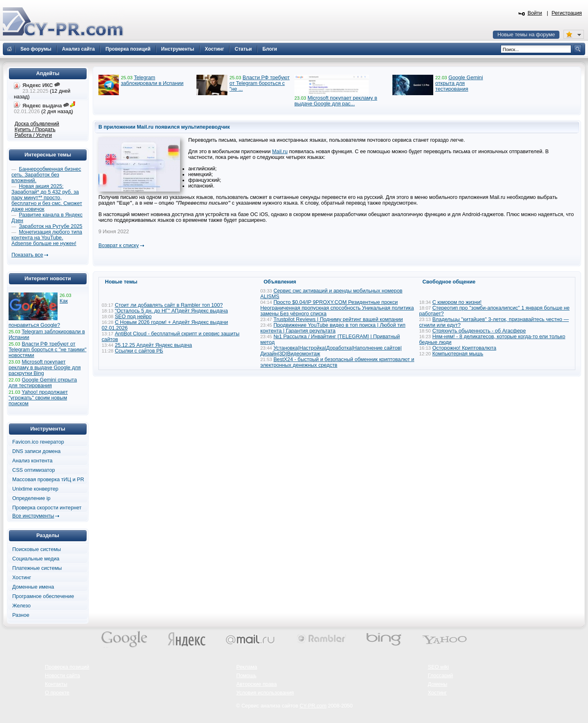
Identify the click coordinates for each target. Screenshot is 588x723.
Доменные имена (33, 587)
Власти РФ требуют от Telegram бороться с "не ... (259, 83)
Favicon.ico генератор (38, 442)
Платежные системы (37, 568)
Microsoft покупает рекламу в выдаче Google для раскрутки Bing (45, 368)
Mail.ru (280, 152)
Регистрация (567, 13)
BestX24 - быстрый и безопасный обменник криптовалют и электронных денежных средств (337, 362)
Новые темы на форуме (526, 35)
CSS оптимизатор (34, 470)
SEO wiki (438, 667)
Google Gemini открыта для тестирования (459, 83)
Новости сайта (62, 676)
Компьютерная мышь (458, 354)
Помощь (246, 676)
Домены (438, 684)
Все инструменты (33, 516)
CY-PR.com (313, 706)
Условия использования (265, 693)
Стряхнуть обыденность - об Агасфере (479, 331)
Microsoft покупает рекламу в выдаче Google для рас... (336, 101)
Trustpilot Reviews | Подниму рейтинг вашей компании (338, 319)
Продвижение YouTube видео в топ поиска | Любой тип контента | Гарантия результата (333, 328)
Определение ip (31, 498)
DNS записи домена (36, 451)
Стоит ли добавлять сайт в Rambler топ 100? (169, 305)
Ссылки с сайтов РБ (139, 351)
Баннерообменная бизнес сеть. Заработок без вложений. (46, 175)
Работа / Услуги (33, 135)
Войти (535, 13)
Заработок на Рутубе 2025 (50, 226)
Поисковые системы (37, 549)
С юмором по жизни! (457, 302)
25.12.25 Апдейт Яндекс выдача (153, 345)
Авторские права (257, 684)
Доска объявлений (37, 124)
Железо (21, 606)
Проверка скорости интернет (47, 508)
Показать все (27, 255)
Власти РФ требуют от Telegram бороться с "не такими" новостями (48, 350)
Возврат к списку (119, 245)
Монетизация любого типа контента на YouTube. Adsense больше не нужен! (47, 238)
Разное (21, 615)
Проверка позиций (67, 667)
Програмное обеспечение (43, 596)
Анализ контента (32, 461)
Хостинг (22, 578)
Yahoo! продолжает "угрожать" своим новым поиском (38, 398)
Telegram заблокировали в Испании (152, 80)
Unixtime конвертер (35, 489)
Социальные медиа (36, 559)
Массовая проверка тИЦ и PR (48, 480)
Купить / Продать (35, 129)
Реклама (247, 667)
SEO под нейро (133, 317)
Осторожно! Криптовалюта (464, 348)
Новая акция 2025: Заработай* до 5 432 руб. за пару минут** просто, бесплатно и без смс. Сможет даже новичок (47, 198)
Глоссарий (441, 676)
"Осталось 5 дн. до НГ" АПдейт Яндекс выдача (171, 311)
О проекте (57, 693)
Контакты (56, 684)
